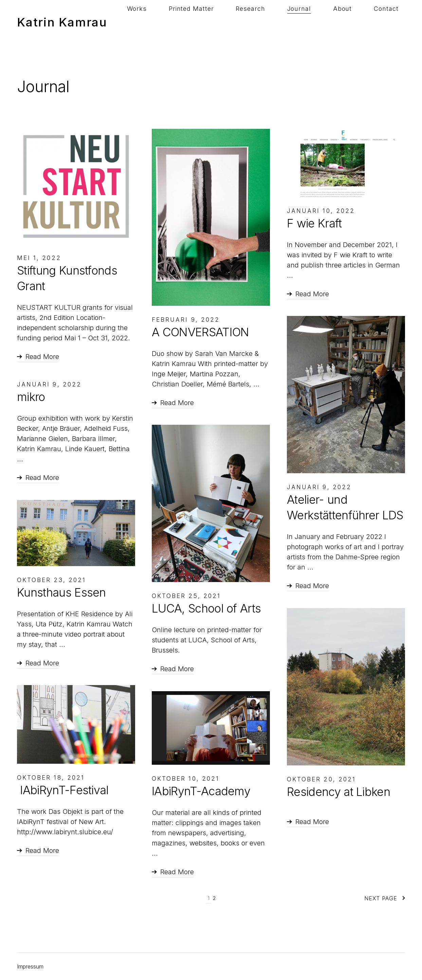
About (362, 22)
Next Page (385, 898)
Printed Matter (251, 22)
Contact (393, 22)
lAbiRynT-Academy (201, 791)
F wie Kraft (314, 223)
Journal (332, 22)
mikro (31, 397)
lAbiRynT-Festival (63, 790)
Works (210, 22)
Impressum (30, 966)
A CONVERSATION (200, 332)
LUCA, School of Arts (206, 608)
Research (297, 22)
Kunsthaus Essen (61, 592)
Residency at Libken (338, 792)
